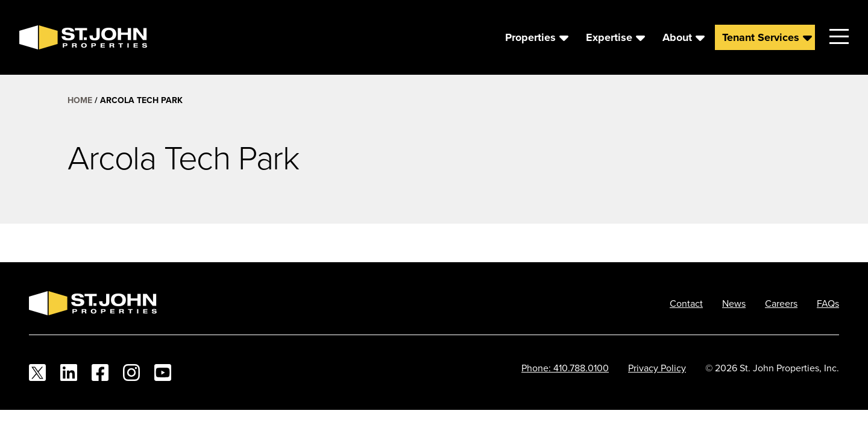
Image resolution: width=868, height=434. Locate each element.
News (734, 303)
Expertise (609, 37)
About (677, 37)
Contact (686, 303)
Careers (781, 303)
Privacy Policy (657, 368)
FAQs (828, 303)
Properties (530, 37)
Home (80, 100)
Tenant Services (761, 37)
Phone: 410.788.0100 (565, 368)
